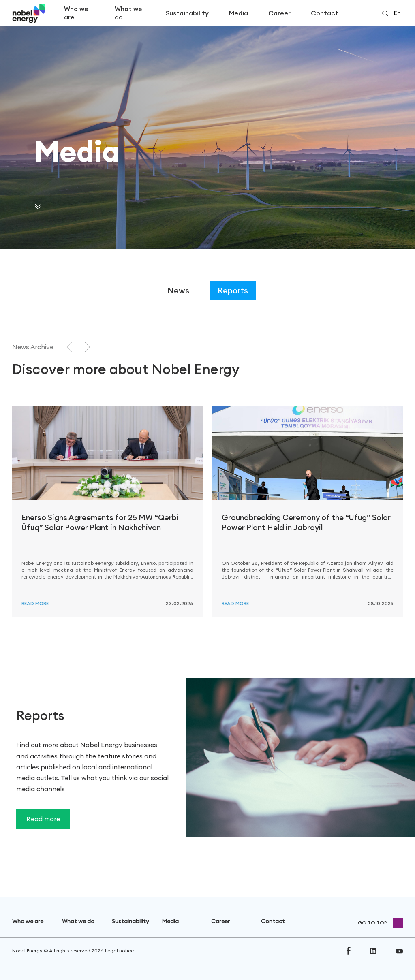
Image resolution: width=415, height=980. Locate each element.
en (397, 13)
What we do (128, 13)
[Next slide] (88, 347)
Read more (35, 603)
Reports (233, 290)
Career (279, 13)
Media (239, 13)
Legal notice (119, 951)
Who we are (76, 13)
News (178, 290)
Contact (325, 13)
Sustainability (187, 13)
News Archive (33, 347)
